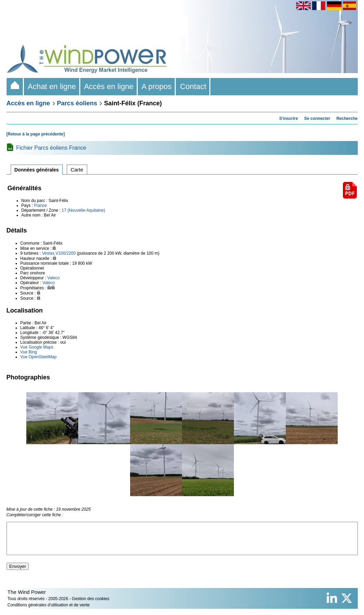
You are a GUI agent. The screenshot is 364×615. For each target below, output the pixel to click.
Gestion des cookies (91, 605)
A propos (157, 86)
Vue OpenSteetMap (39, 357)
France (40, 205)
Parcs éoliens (77, 103)
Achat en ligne (52, 86)
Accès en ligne (109, 86)
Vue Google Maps (37, 347)
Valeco (54, 278)
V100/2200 (66, 253)
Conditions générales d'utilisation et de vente (49, 611)
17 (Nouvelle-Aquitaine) (83, 210)
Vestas (48, 253)
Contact (193, 86)
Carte (77, 170)
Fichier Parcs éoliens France (51, 148)
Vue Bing (29, 352)
